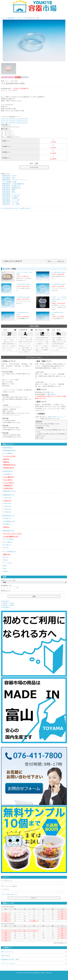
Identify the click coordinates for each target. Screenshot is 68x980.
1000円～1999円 (8, 603)
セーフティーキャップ (20, 180)
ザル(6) (6, 548)
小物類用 (15, 198)
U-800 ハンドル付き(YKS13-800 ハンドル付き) (59, 299)
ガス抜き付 (16, 196)
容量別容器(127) (9, 495)
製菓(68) (6, 462)
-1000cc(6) (7, 509)
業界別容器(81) (8, 448)
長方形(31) (7, 524)
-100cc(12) (7, 498)
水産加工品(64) (9, 468)
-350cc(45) (7, 503)
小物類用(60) (8, 485)
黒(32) (6, 560)
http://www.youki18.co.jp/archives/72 (14, 121)
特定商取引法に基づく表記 (10, 959)
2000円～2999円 (8, 605)
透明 (15, 182)
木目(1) (6, 571)
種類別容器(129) (9, 531)
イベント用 (16, 200)
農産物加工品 (17, 188)
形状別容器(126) (9, 516)
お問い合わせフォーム (55, 417)
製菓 (13, 190)
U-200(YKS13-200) (23, 284)
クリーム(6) (8, 563)
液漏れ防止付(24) (10, 491)
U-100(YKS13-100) (58, 272)
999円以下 (6, 601)
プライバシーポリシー (9, 963)
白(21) (6, 557)
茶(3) (5, 568)
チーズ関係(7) (8, 453)
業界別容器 (6, 186)
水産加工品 (16, 186)
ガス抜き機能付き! (18, 184)
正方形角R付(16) (9, 521)
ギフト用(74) (8, 480)
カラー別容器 (7, 182)
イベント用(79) (9, 483)
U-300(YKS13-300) (58, 284)
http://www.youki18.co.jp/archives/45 (14, 123)
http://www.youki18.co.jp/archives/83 (14, 119)
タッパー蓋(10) (9, 539)
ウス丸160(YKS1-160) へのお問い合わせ (16, 208)
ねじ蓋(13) (7, 545)
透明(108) (7, 554)
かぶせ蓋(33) (8, 542)
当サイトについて (7, 952)
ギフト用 (15, 202)
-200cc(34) (7, 501)
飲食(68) (6, 459)
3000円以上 (6, 607)
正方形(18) (7, 518)
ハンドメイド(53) (10, 456)
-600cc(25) (7, 506)
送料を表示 (51, 394)
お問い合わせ (6, 956)
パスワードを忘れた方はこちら (9, 894)
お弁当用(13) (8, 474)
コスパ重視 (16, 204)
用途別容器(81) (8, 471)
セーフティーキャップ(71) (13, 533)
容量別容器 (11, 18)
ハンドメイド (17, 194)
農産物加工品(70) (10, 465)
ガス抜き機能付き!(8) (11, 536)
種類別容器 (6, 180)
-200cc (19, 18)
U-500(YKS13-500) (23, 297)
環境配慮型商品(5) (10, 450)
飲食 (13, 192)
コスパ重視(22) (9, 477)
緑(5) (5, 566)
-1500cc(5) (7, 512)
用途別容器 (6, 196)
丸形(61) (6, 527)
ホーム (3, 18)
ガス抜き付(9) (8, 488)
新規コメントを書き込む (56, 261)
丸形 (13, 178)
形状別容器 (6, 178)
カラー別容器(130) (9, 551)
